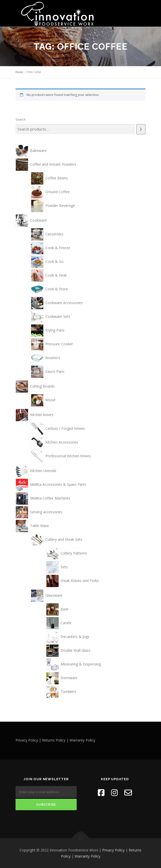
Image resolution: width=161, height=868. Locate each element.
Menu (141, 10)
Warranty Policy (88, 856)
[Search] (141, 129)
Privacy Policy (113, 850)
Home (19, 72)
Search (21, 119)
